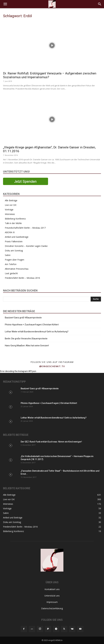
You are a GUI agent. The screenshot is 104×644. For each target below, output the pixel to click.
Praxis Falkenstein (14, 241)
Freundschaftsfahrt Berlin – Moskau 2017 (25, 228)
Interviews (10, 214)
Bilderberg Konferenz (15, 219)
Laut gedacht (11, 273)
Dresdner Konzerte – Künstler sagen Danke (26, 246)
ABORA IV (10, 232)
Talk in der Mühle (13, 223)
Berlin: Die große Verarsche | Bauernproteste (26, 339)
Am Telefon (11, 264)
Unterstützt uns (52, 596)
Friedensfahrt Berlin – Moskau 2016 (22, 278)
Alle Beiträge (11, 200)
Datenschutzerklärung (52, 608)
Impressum (52, 602)
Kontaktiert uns (52, 589)
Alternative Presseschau (17, 269)
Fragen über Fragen (15, 260)
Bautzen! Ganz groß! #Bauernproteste (23, 318)
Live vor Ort (11, 205)
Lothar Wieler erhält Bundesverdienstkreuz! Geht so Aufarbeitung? (37, 332)
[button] (5, 4)
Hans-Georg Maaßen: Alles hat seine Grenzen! (27, 346)
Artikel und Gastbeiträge (17, 237)
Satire (8, 255)
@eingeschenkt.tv (52, 366)
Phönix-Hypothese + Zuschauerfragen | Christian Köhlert (32, 325)
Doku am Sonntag (14, 251)
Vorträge (9, 210)
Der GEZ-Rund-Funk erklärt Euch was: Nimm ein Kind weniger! (51, 442)
